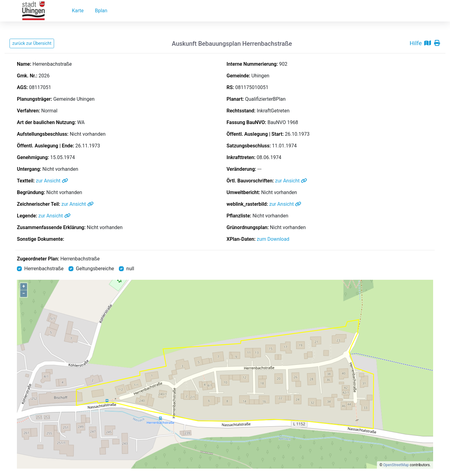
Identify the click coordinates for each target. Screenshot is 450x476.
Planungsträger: (34, 99)
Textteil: (26, 181)
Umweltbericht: (243, 192)
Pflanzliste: (239, 216)
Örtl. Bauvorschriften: (250, 181)
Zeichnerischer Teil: (39, 204)
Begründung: (31, 192)
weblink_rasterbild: (247, 204)
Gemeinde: (239, 76)
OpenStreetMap (396, 465)
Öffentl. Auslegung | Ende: (45, 146)
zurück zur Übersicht (32, 43)
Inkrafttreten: (241, 157)
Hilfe (416, 43)
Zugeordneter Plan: (38, 259)
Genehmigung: (33, 157)
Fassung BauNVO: (247, 122)
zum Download (273, 239)
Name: (24, 64)
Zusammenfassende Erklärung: (51, 227)
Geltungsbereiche (95, 269)
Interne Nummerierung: (252, 64)
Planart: (235, 99)
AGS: (22, 87)
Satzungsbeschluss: (249, 146)
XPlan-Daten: (241, 239)
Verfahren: (28, 111)
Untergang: (29, 169)
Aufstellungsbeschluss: (43, 134)
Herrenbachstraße (80, 259)
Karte (78, 11)
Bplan (101, 11)
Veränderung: (241, 169)
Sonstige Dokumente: (41, 239)
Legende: (27, 216)
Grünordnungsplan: (248, 227)
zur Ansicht (52, 181)
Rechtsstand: (241, 111)
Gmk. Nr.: (27, 76)
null (130, 269)
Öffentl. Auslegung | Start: (255, 134)
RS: (230, 87)
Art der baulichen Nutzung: (46, 122)
